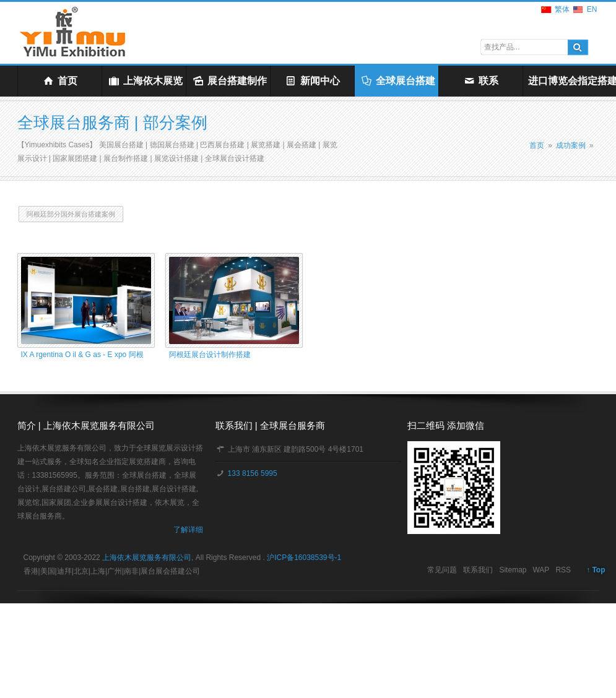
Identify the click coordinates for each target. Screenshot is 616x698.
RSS (563, 570)
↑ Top (596, 570)
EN (592, 9)
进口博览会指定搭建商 (567, 81)
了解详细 (188, 530)
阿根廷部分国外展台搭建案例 (71, 214)
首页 (60, 81)
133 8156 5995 (251, 473)
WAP (541, 570)
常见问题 (442, 570)
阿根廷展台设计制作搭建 (210, 355)
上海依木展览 (145, 81)
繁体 (562, 9)
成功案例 (571, 145)
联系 (481, 81)
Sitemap (513, 570)
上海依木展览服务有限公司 (147, 558)
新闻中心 (312, 81)
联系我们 (478, 570)
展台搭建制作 (229, 81)
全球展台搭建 (398, 81)
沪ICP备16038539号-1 (304, 558)
